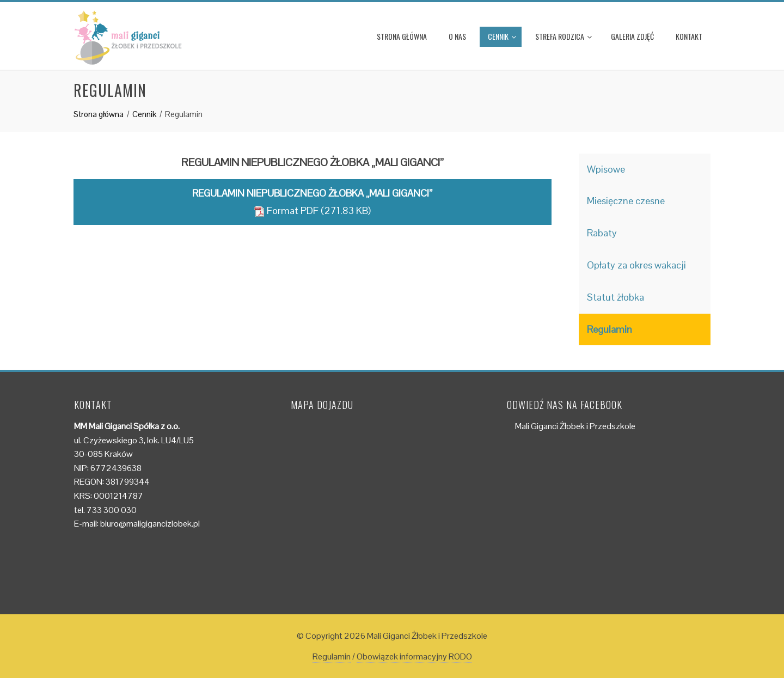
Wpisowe (606, 169)
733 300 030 (112, 510)
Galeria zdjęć (632, 36)
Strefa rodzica (563, 36)
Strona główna (402, 36)
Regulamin (610, 329)
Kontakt (689, 36)
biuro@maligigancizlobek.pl (150, 524)
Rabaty (602, 233)
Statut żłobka (615, 297)
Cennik (502, 36)
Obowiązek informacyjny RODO (414, 656)
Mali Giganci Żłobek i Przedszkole (575, 426)
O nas (457, 36)
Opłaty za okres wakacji (636, 265)
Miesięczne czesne (626, 201)
